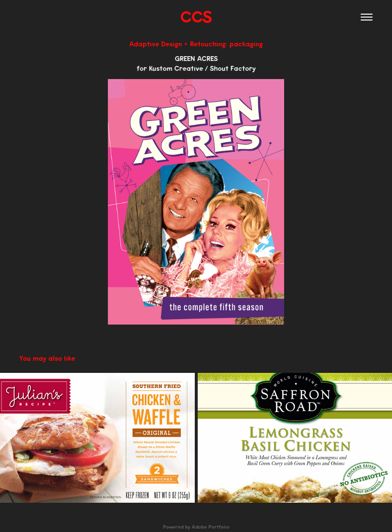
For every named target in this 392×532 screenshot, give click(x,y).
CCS (196, 17)
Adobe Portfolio (211, 527)
